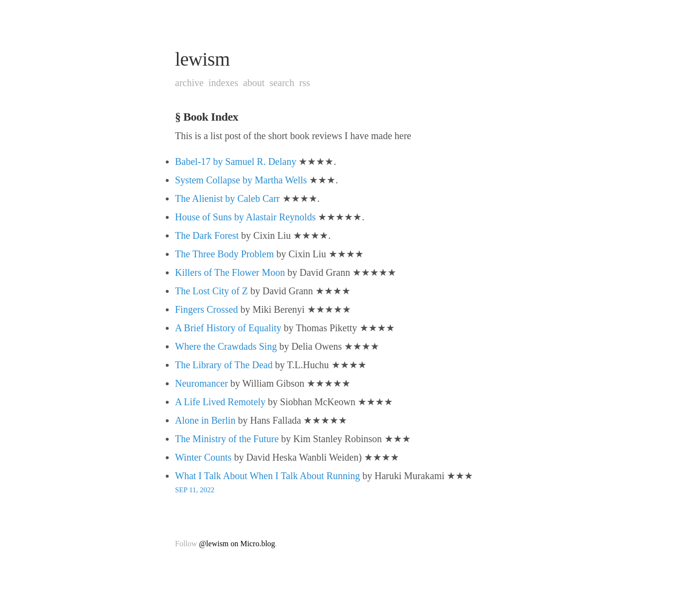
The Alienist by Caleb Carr (227, 198)
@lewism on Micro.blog (237, 544)
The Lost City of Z (211, 291)
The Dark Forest (207, 235)
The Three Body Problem (224, 254)
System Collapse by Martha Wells (241, 180)
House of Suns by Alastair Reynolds (245, 217)
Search (282, 83)
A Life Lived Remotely (220, 402)
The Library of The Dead (224, 365)
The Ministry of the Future (227, 439)
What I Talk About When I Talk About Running (268, 476)
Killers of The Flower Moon (230, 272)
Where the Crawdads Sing (226, 346)
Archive (189, 83)
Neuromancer (201, 383)
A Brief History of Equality (228, 328)
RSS (304, 83)
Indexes (223, 83)
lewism (202, 59)
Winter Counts (203, 457)
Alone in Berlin (205, 420)
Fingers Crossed (206, 309)
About (254, 83)
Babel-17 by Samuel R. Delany (236, 161)
